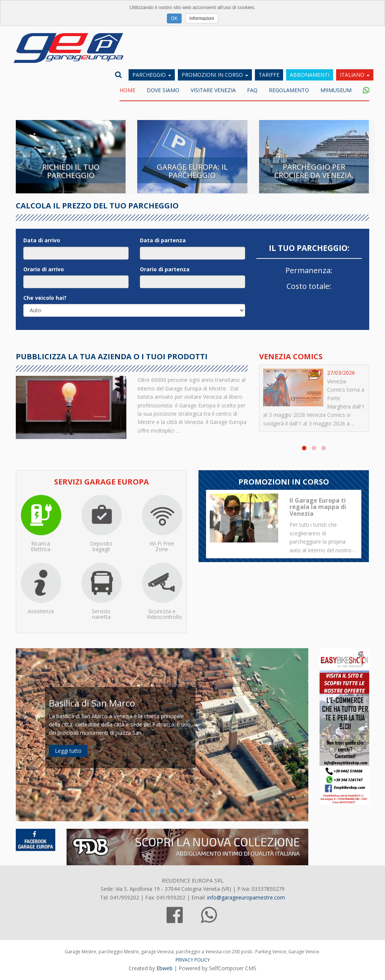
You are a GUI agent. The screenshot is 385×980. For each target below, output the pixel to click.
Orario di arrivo (44, 269)
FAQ (252, 90)
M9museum (336, 90)
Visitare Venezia (213, 90)
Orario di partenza (165, 269)
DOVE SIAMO (163, 90)
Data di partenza (163, 240)
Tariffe (269, 75)
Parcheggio (152, 75)
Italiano (355, 75)
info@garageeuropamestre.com (246, 897)
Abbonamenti (310, 75)
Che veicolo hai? (45, 298)
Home (127, 90)
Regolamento (289, 90)
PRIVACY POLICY (193, 960)
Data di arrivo (42, 240)
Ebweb (164, 968)
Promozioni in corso (215, 75)
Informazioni (202, 18)
